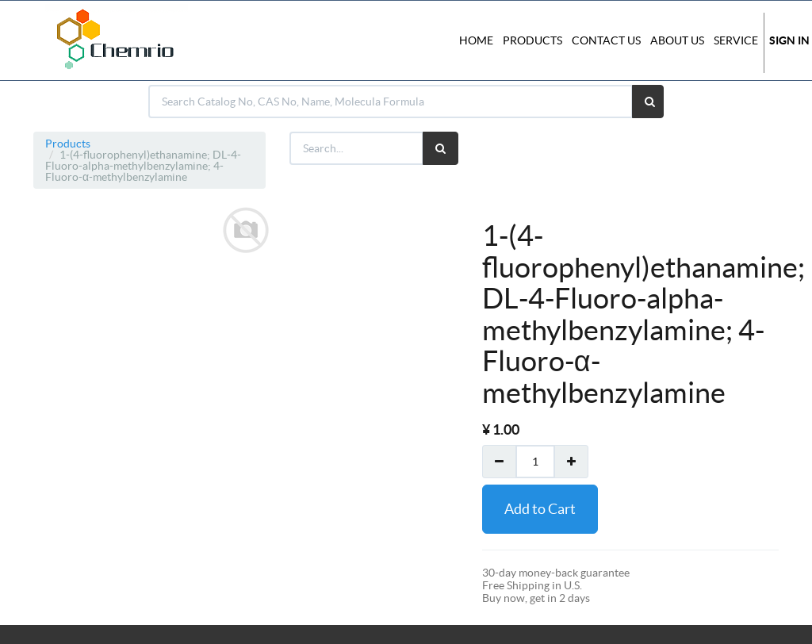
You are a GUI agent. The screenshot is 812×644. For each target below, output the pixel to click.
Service (736, 40)
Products (68, 144)
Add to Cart (540, 509)
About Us (677, 40)
